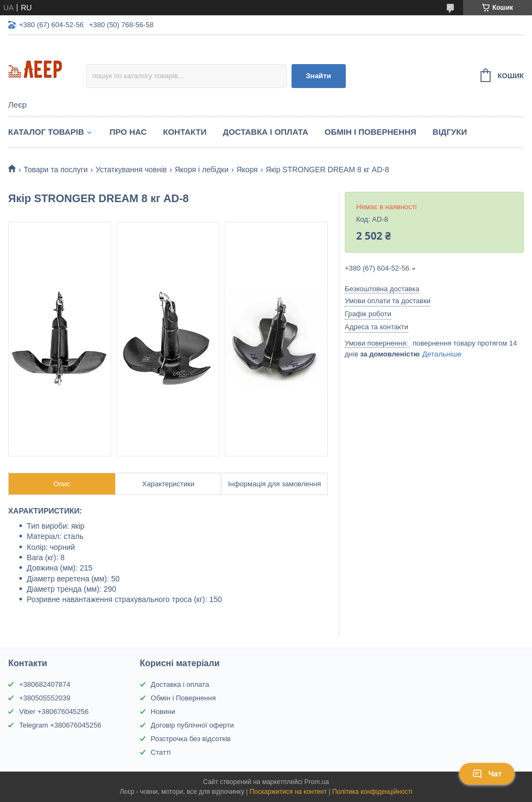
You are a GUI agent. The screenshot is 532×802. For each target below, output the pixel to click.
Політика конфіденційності (372, 792)
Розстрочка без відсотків (191, 739)
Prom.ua (317, 782)
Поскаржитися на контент (288, 792)
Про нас (128, 132)
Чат (487, 774)
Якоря (247, 170)
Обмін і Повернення (370, 132)
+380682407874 (45, 684)
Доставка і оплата (180, 684)
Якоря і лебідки (202, 170)
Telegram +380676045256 (60, 725)
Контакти (185, 132)
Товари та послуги (55, 170)
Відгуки (450, 132)
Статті (161, 752)
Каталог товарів (46, 132)
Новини (163, 712)
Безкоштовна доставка (382, 289)
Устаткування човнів (131, 170)
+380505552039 (45, 698)
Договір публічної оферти (192, 725)
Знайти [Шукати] (318, 76)
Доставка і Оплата (265, 132)
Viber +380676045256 (54, 712)
